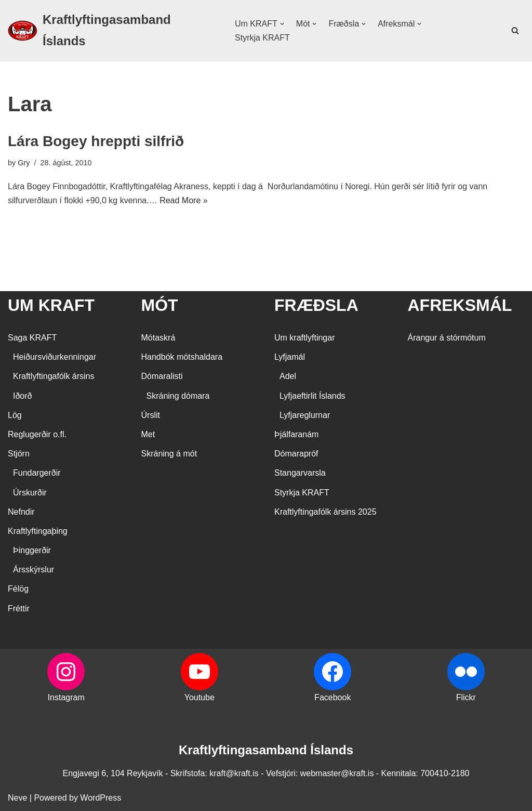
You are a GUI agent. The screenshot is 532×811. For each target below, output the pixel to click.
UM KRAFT (51, 305)
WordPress (101, 798)
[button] (282, 24)
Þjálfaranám (296, 434)
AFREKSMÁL (460, 305)
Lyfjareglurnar (305, 415)
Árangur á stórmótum (447, 338)
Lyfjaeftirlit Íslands (312, 396)
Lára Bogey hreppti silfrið (96, 141)
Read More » (184, 200)
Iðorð (22, 396)
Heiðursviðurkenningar (55, 357)
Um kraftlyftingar (304, 338)
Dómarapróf (296, 454)
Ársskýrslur (34, 570)
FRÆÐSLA (316, 305)
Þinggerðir (32, 550)
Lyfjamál (290, 357)
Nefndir (21, 512)
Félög (18, 589)
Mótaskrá (158, 338)
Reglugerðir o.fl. (37, 434)
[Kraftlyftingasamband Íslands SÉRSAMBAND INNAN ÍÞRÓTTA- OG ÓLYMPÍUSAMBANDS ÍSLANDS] (112, 31)
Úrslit (151, 415)
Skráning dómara (178, 396)
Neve (17, 798)
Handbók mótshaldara (182, 357)
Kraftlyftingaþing (38, 531)
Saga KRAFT (32, 338)
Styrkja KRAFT (262, 38)
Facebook (332, 697)
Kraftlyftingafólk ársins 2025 (325, 512)
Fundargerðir (37, 473)
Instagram (66, 697)
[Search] (515, 30)
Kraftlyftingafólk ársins (54, 376)
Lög (15, 415)
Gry (24, 163)
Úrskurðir (30, 493)
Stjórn (19, 454)
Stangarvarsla (300, 473)
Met (148, 434)
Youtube (199, 697)
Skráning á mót (169, 454)
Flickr (466, 697)
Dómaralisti (162, 376)
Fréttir (19, 609)
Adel (288, 376)
